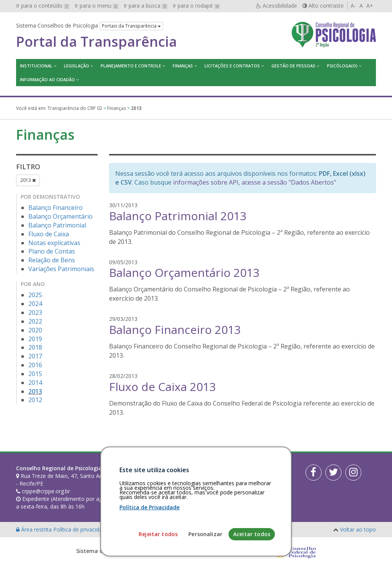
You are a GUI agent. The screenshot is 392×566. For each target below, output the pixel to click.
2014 (35, 383)
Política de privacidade (82, 529)
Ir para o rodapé (196, 6)
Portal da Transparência (96, 42)
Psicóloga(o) (342, 66)
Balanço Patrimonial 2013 (178, 216)
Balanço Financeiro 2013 (175, 330)
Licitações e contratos (232, 66)
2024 (35, 304)
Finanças (183, 66)
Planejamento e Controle (131, 66)
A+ (370, 6)
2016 (35, 365)
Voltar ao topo (358, 529)
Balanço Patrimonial (57, 225)
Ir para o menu (96, 6)
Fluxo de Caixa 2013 (163, 387)
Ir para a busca (145, 6)
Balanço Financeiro (56, 208)
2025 (35, 295)
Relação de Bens (52, 260)
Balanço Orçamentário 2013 (184, 272)
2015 (35, 374)
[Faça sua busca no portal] (220, 471)
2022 (35, 321)
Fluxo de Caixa (49, 234)
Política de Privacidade (149, 562)
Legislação (77, 66)
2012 (35, 400)
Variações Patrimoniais (61, 269)
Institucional (36, 66)
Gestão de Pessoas (293, 66)
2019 (35, 339)
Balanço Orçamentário (60, 216)
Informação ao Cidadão (47, 79)
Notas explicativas (54, 243)
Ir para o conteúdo (43, 6)
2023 (35, 312)
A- (353, 6)
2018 (35, 347)
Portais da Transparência (131, 26)
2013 (28, 180)
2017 (35, 356)
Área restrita (35, 529)
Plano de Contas (52, 251)
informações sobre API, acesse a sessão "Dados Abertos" (255, 182)
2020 (35, 330)
